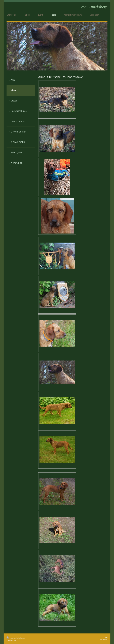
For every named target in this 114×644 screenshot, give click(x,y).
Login (106, 637)
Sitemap (22, 638)
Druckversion (13, 638)
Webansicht (104, 639)
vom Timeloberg (94, 7)
